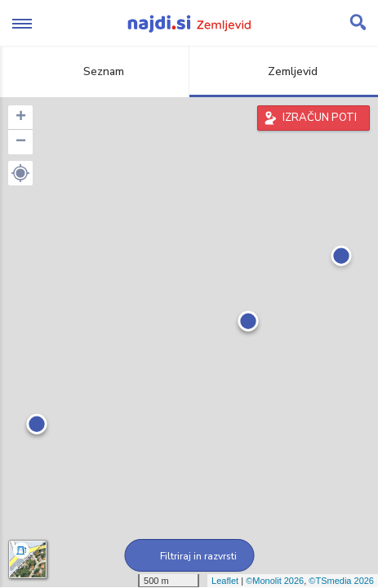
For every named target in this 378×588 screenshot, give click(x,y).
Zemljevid (283, 71)
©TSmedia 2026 (341, 581)
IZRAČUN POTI (320, 118)
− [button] (21, 142)
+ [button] (21, 118)
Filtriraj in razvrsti (189, 556)
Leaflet (225, 581)
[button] (20, 173)
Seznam (94, 71)
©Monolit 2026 (275, 581)
